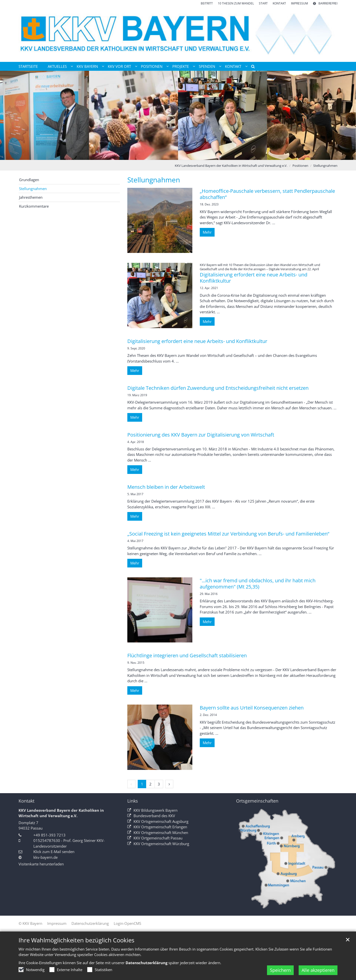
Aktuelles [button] (57, 66)
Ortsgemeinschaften (257, 801)
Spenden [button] (207, 66)
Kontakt (26, 801)
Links (133, 801)
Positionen (300, 166)
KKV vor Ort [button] (119, 66)
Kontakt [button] (233, 66)
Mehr (207, 232)
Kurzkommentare (34, 206)
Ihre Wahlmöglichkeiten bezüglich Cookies (76, 940)
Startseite (28, 66)
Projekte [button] (181, 66)
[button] (251, 67)
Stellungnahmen (325, 166)
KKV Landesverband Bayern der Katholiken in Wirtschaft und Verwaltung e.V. (231, 166)
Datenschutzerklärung (146, 963)
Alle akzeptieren (318, 970)
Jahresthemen (31, 197)
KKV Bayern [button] (87, 66)
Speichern (280, 970)
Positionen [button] (152, 66)
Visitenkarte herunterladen (41, 864)
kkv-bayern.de (45, 857)
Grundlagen (29, 180)
